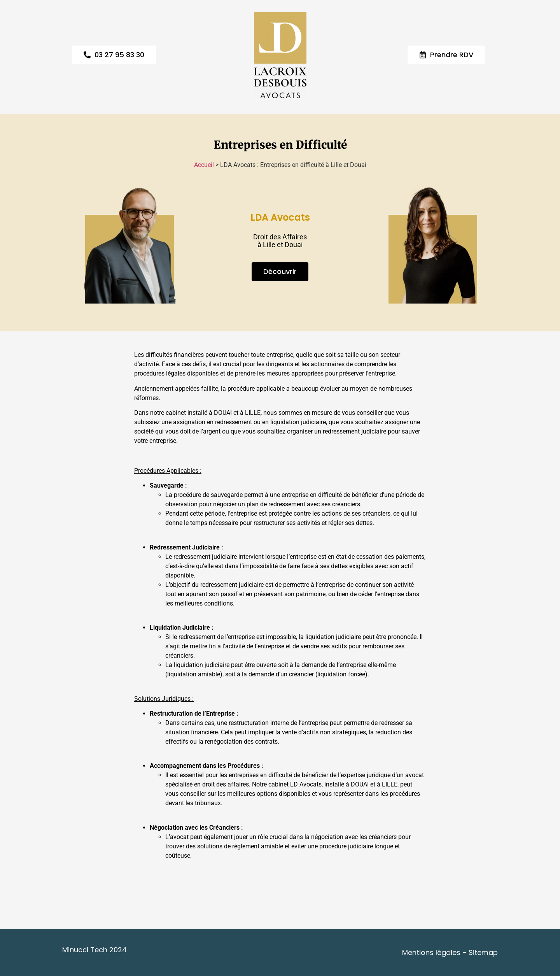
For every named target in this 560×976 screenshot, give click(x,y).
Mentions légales (431, 952)
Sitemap (483, 952)
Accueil (204, 165)
